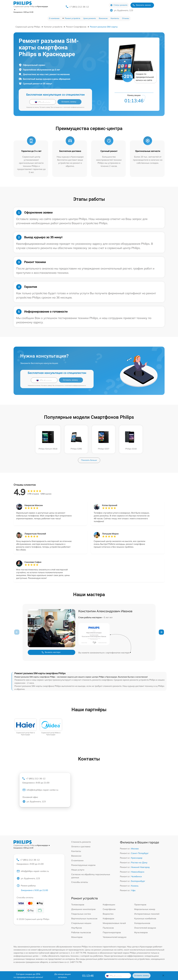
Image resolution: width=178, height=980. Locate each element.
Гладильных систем (81, 914)
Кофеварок (108, 918)
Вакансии (103, 18)
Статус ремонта (119, 5)
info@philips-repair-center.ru (33, 871)
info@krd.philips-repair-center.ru (40, 790)
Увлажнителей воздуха (115, 937)
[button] (161, 632)
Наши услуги (78, 870)
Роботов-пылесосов (81, 932)
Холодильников (142, 923)
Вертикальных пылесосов (84, 918)
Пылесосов (108, 928)
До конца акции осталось (63, 976)
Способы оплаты (80, 882)
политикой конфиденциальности (74, 107)
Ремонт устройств (72, 18)
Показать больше (89, 460)
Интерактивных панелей (147, 914)
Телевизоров (78, 905)
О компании (54, 18)
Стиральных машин (81, 923)
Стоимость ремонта (81, 842)
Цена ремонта (90, 18)
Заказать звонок (142, 5)
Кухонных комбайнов (145, 918)
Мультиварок (141, 932)
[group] (26, 727)
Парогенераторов (112, 932)
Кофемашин (109, 905)
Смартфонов (109, 909)
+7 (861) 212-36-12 (79, 7)
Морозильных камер (145, 909)
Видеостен (108, 914)
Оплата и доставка (81, 846)
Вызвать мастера (51, 652)
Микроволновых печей (114, 923)
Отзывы (126, 18)
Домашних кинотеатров (83, 909)
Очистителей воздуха (145, 928)
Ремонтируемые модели (83, 865)
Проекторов (140, 905)
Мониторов (77, 937)
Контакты (115, 18)
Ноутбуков (77, 928)
